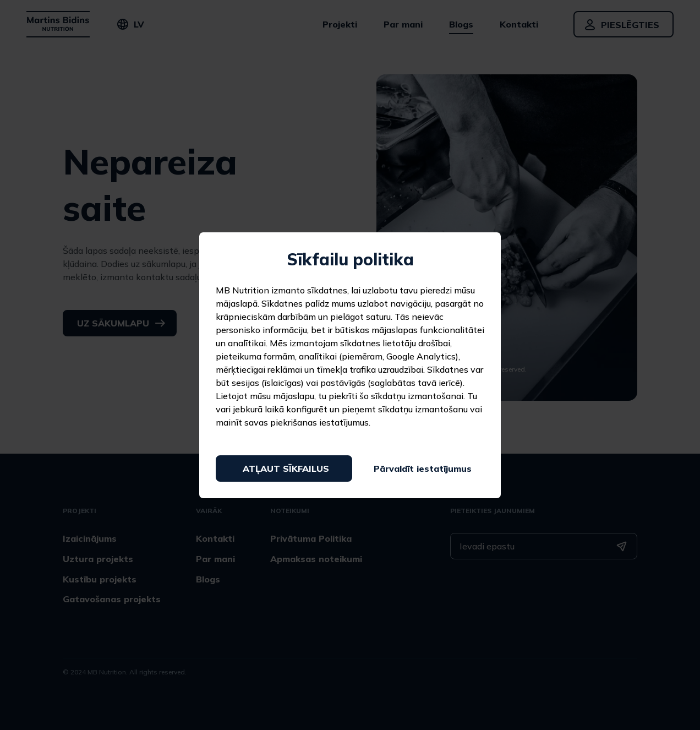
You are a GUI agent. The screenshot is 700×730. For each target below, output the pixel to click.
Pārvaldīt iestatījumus (423, 468)
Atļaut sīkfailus (286, 468)
